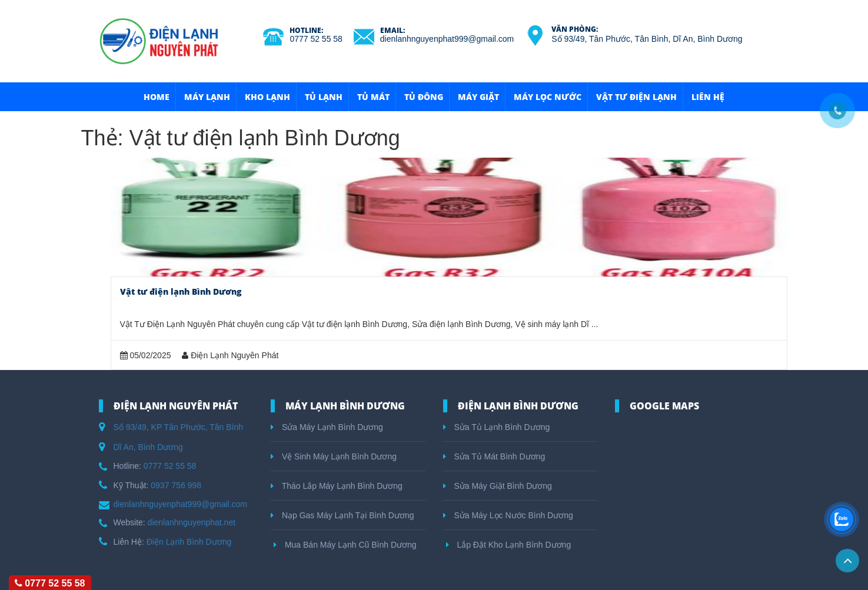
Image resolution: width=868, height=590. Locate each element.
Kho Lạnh (267, 97)
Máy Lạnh (207, 97)
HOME (157, 97)
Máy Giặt (478, 97)
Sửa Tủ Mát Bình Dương (494, 456)
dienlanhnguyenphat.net (192, 522)
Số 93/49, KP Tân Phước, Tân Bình (179, 427)
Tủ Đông (424, 97)
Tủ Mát (373, 97)
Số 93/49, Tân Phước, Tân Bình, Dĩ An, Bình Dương (647, 39)
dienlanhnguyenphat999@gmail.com (447, 39)
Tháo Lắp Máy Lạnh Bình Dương (337, 486)
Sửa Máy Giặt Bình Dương (498, 486)
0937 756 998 (176, 485)
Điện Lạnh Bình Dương (189, 542)
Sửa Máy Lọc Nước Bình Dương (508, 515)
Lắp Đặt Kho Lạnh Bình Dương (509, 545)
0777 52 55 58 (316, 39)
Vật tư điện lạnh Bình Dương (181, 291)
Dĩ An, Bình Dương (148, 447)
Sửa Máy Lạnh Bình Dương (327, 427)
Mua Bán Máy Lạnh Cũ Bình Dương (345, 545)
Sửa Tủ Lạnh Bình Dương (497, 427)
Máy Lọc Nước (548, 97)
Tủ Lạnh (324, 97)
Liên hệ (708, 97)
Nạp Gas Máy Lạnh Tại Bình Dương (342, 515)
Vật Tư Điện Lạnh (636, 97)
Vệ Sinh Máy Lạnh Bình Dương (334, 456)
